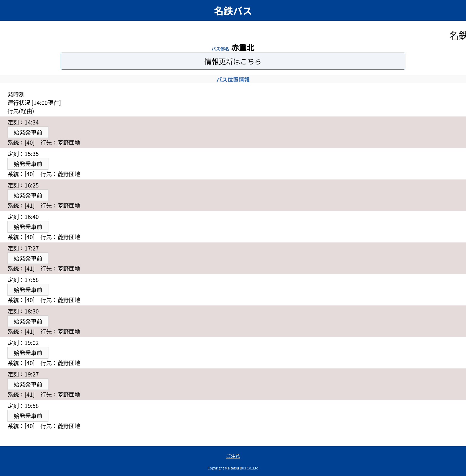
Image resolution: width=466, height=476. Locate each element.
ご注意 (233, 456)
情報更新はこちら (233, 61)
